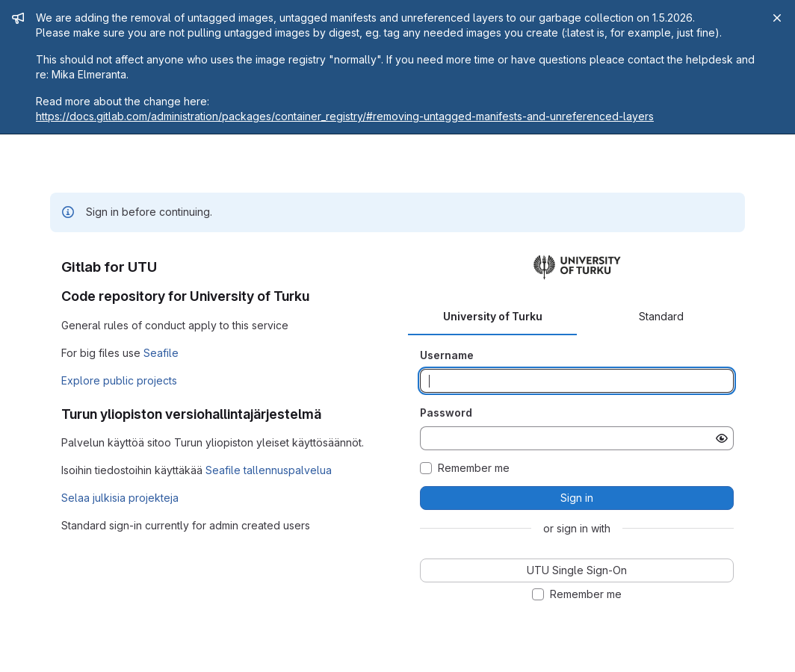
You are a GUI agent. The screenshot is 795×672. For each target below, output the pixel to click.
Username (447, 355)
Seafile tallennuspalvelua (269, 470)
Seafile (161, 353)
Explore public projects (119, 380)
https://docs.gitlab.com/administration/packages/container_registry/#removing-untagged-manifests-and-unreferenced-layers (345, 116)
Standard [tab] (661, 316)
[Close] (777, 18)
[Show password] (722, 438)
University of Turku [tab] (493, 316)
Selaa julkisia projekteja (120, 498)
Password (446, 413)
